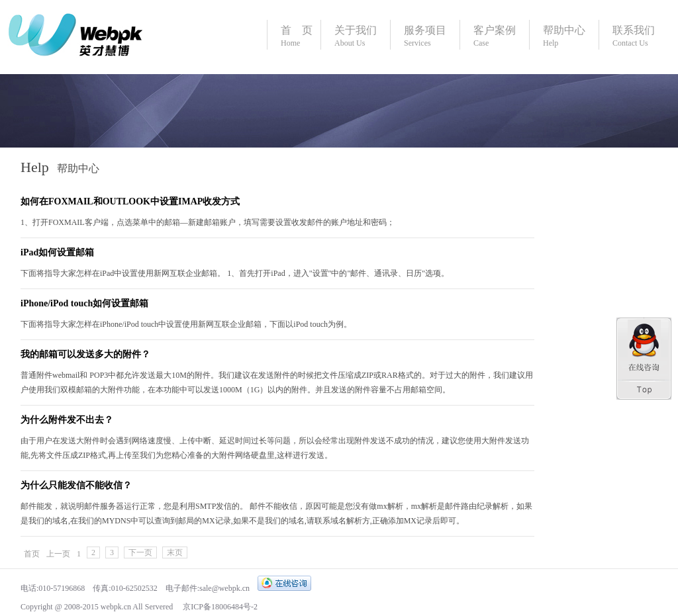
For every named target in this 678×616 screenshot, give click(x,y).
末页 (175, 552)
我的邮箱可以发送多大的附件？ (85, 354)
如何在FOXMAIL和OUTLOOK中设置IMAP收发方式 (130, 201)
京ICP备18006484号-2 (219, 607)
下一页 (140, 552)
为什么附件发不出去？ (67, 420)
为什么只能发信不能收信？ (76, 485)
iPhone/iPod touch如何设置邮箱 (84, 303)
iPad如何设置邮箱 (57, 252)
